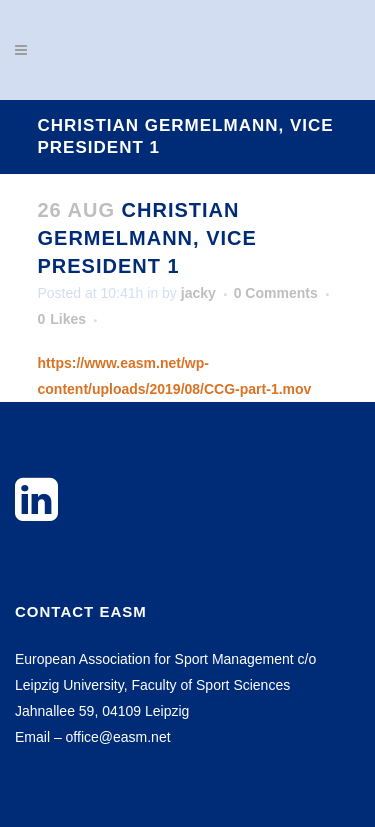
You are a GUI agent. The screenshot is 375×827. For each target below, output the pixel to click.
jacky (198, 293)
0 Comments (276, 293)
